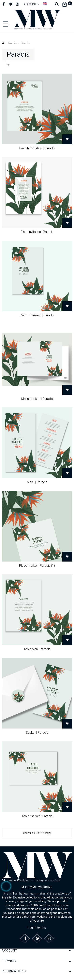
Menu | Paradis (37, 482)
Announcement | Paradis (37, 315)
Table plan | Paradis (37, 649)
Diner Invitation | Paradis (37, 232)
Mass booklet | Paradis (37, 399)
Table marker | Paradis (37, 816)
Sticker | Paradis (37, 733)
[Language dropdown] (45, 4)
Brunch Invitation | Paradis (37, 148)
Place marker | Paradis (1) (37, 566)
